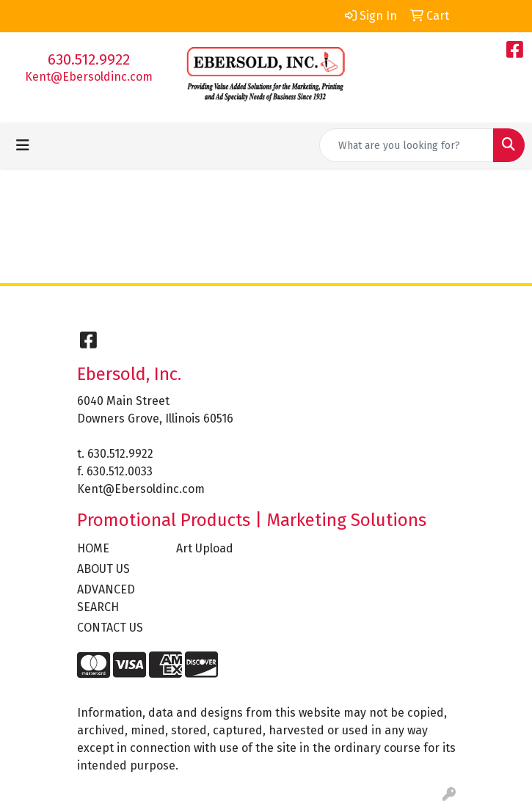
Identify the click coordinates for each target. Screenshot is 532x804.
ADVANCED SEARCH (106, 598)
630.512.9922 (89, 59)
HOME (93, 548)
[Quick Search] (407, 145)
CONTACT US (110, 628)
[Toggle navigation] (23, 145)
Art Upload (205, 548)
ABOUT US (103, 569)
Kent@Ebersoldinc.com (89, 77)
